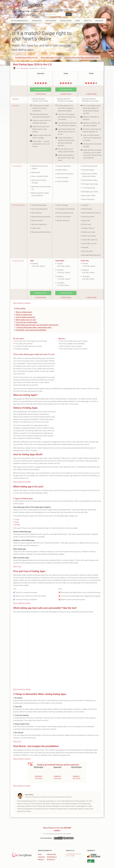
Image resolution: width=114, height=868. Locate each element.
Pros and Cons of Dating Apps (27, 319)
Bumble (17, 521)
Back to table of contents (22, 299)
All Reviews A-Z (52, 853)
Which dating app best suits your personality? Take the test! (37, 321)
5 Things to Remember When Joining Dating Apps (81, 54)
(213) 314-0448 (70, 852)
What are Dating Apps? (24, 308)
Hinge (17, 518)
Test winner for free (41, 86)
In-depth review (41, 90)
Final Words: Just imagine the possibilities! (31, 326)
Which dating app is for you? (26, 316)
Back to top (17, 563)
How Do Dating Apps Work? (26, 313)
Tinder (91, 70)
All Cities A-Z (51, 856)
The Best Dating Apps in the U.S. (26, 54)
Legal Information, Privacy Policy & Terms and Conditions (86, 867)
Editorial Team (51, 851)
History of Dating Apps (24, 311)
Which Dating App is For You (51, 54)
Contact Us (41, 853)
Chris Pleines (24, 64)
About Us (41, 856)
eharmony (41, 70)
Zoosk (66, 70)
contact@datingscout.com (73, 850)
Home (40, 851)
